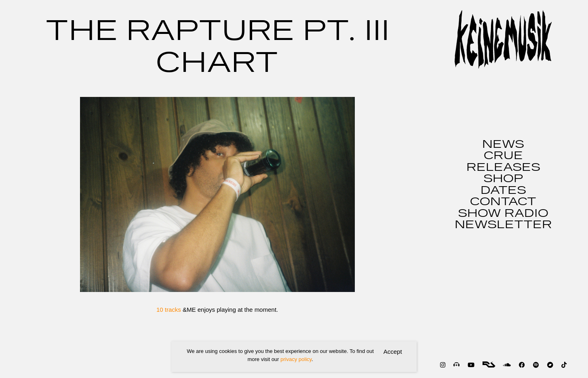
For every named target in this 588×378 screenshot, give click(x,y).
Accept (393, 352)
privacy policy (296, 359)
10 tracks (170, 310)
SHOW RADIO (503, 214)
